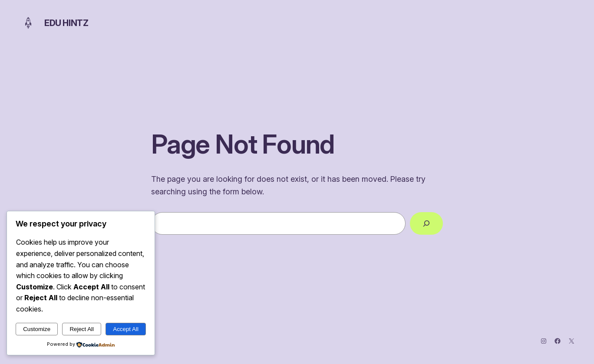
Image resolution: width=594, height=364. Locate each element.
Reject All (82, 329)
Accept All (126, 329)
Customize (37, 329)
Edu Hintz (66, 23)
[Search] (426, 223)
